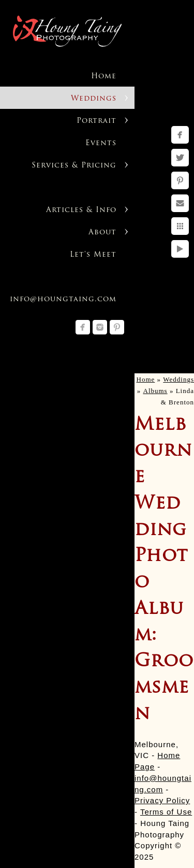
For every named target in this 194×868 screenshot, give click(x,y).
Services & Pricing (74, 166)
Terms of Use (166, 812)
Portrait (96, 121)
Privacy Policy (162, 800)
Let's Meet (93, 255)
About (102, 233)
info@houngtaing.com (63, 299)
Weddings (94, 99)
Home (104, 76)
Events (101, 143)
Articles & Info (81, 210)
